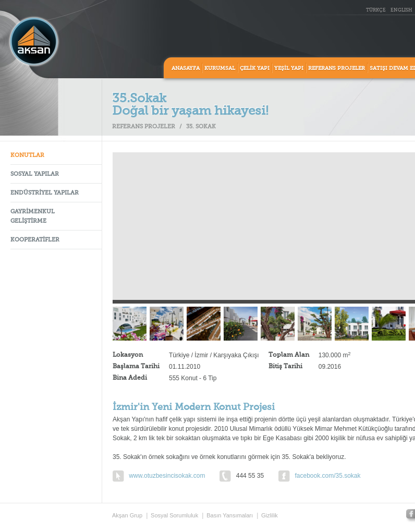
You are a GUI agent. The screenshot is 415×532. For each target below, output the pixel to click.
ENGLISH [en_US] (401, 10)
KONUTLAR (27, 156)
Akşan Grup (127, 515)
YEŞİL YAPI (289, 68)
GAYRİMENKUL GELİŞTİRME (33, 217)
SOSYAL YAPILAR (35, 174)
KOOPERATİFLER (35, 240)
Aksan (34, 42)
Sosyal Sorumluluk (174, 515)
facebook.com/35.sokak (327, 476)
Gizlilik (270, 515)
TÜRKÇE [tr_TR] (376, 10)
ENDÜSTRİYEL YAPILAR (45, 193)
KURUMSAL (220, 68)
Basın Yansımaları (230, 515)
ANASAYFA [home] (186, 68)
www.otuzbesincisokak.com (167, 476)
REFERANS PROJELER (337, 68)
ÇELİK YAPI (255, 68)
